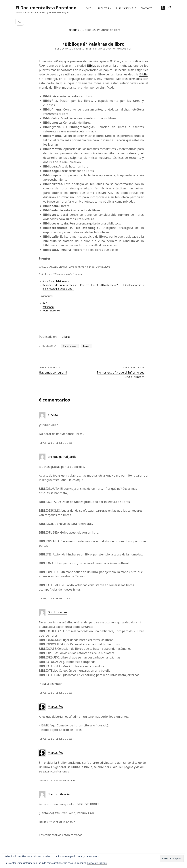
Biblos (91, 66)
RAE (45, 303)
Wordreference (51, 311)
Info (89, 8)
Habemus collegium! (53, 372)
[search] (170, 8)
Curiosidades (70, 346)
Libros (66, 337)
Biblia (143, 74)
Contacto (147, 8)
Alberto (53, 415)
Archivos (103, 8)
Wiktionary (48, 307)
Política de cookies (97, 863)
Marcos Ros (56, 707)
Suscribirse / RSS (126, 8)
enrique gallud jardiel (63, 457)
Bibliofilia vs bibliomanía (56, 281)
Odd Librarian (57, 612)
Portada (72, 30)
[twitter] (163, 8)
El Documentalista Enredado (46, 8)
